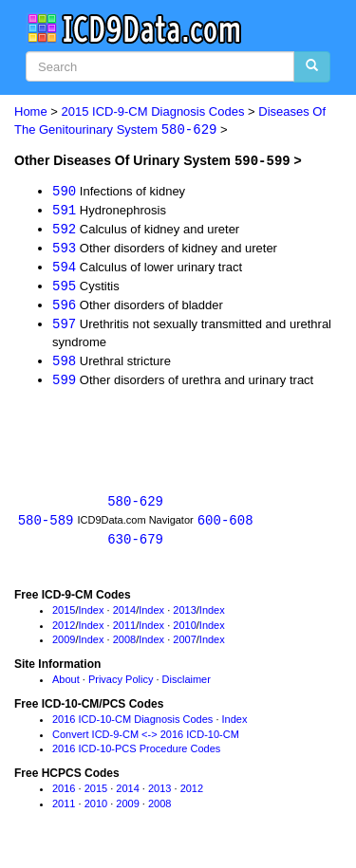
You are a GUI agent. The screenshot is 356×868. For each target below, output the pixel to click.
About (66, 686)
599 (64, 384)
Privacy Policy (121, 686)
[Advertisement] (166, 435)
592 (64, 230)
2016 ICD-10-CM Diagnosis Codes (132, 726)
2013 (184, 617)
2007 (184, 646)
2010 (184, 632)
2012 (64, 632)
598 (64, 365)
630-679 (135, 545)
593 (64, 249)
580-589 (46, 526)
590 (64, 191)
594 (64, 269)
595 (64, 289)
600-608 (225, 526)
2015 (64, 617)
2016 (64, 795)
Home (31, 111)
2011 (124, 632)
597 (64, 328)
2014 (124, 617)
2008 (124, 646)
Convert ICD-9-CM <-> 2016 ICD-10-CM (146, 741)
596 (64, 308)
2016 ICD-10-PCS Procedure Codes (136, 755)
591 (64, 210)
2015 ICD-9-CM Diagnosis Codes (153, 111)
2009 (64, 646)
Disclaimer (187, 686)
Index (92, 617)
